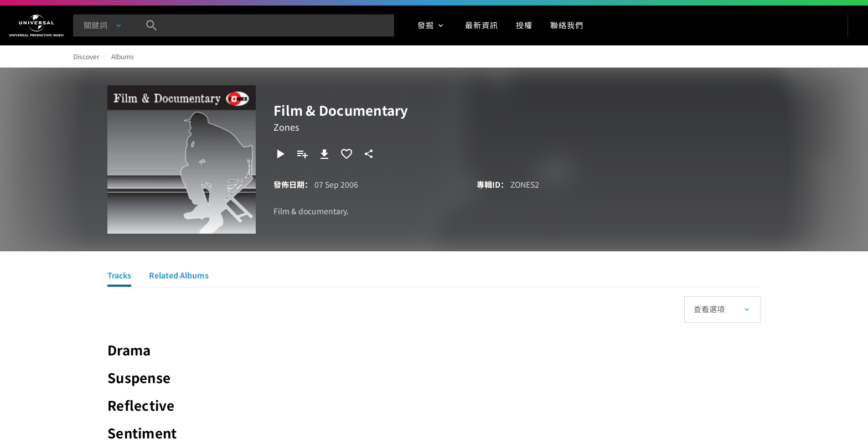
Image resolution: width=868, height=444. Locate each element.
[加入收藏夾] (347, 154)
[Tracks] (119, 277)
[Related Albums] (179, 277)
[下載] (324, 154)
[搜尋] (152, 25)
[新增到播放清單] (302, 154)
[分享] (369, 154)
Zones (286, 127)
